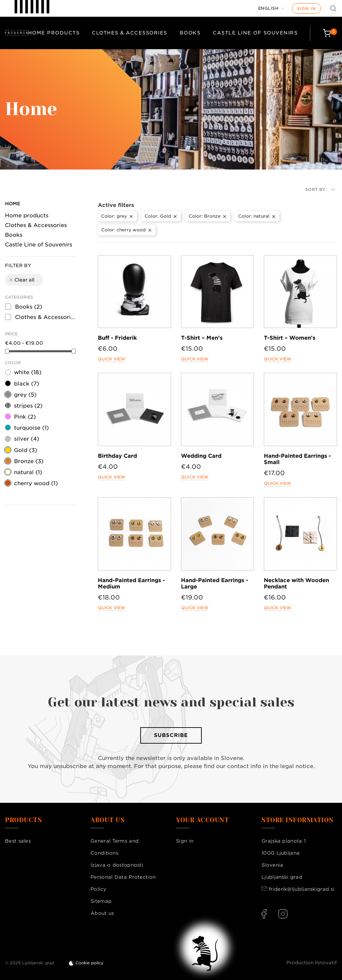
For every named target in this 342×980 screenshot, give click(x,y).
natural (28, 472)
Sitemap (101, 901)
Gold (26, 450)
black (27, 384)
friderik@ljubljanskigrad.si (302, 889)
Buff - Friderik (117, 338)
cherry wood (36, 483)
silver (27, 439)
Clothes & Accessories (130, 33)
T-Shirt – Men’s (202, 338)
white (28, 372)
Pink (25, 417)
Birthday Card (117, 456)
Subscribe (171, 735)
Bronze (29, 461)
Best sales (18, 841)
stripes (28, 406)
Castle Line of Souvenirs (255, 33)
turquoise (31, 428)
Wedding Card (201, 456)
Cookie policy (90, 963)
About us (102, 913)
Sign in (306, 9)
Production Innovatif (312, 963)
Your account (202, 820)
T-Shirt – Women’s (290, 338)
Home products (54, 33)
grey (25, 395)
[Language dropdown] (271, 8)
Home (13, 204)
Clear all (21, 280)
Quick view (112, 359)
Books (190, 33)
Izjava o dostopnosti (117, 865)
